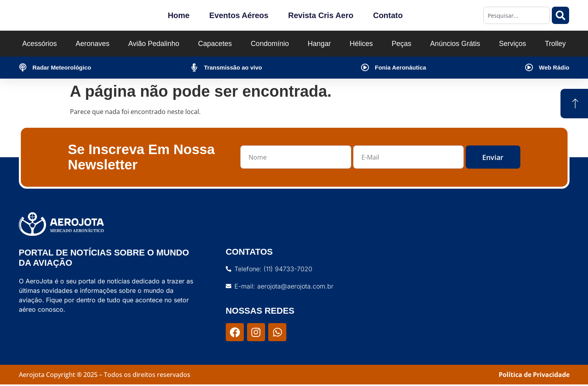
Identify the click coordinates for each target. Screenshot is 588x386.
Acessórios (39, 44)
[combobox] (517, 15)
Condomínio (270, 44)
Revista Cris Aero (321, 15)
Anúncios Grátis (455, 44)
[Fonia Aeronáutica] (365, 68)
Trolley (555, 44)
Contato (388, 15)
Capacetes (215, 44)
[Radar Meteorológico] (23, 68)
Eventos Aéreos (239, 15)
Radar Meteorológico (62, 67)
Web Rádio (554, 67)
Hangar (319, 44)
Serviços (512, 44)
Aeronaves (92, 44)
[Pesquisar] (560, 15)
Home (179, 15)
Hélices (361, 44)
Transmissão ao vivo (233, 67)
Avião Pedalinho (154, 44)
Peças (402, 44)
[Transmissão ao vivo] (194, 68)
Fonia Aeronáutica (400, 67)
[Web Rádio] (529, 68)
